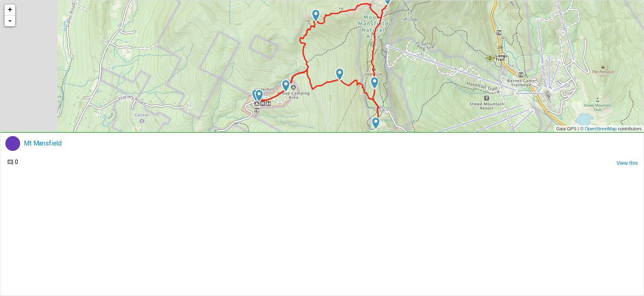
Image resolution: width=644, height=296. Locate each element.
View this (627, 163)
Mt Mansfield (43, 143)
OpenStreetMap (601, 129)
